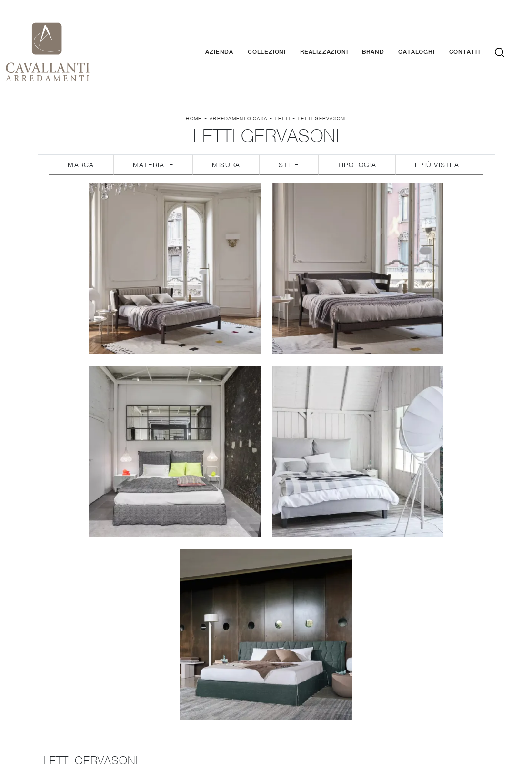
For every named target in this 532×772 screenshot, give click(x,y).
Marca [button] (81, 130)
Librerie (266, 618)
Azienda (234, 34)
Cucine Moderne (112, 669)
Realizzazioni (338, 34)
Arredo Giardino (420, 659)
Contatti (479, 34)
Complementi (420, 645)
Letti (283, 82)
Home (194, 82)
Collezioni (281, 34)
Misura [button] (226, 130)
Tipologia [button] (357, 130)
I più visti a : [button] (440, 130)
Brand (387, 34)
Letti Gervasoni (322, 82)
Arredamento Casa (238, 82)
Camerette (420, 605)
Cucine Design (112, 655)
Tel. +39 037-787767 (372, 707)
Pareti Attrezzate (266, 632)
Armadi (420, 591)
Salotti (266, 645)
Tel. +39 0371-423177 (391, 716)
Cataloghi (431, 34)
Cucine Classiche (266, 591)
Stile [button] (289, 130)
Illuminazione (420, 632)
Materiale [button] (153, 130)
